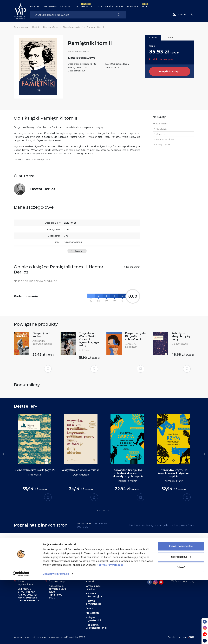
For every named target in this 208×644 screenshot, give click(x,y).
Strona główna (21, 27)
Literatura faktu (51, 27)
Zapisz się (27, 559)
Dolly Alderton (81, 475)
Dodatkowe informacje (56, 638)
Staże (109, 6)
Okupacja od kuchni (41, 335)
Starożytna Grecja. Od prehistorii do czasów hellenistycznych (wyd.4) (127, 473)
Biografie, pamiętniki (73, 27)
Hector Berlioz (82, 52)
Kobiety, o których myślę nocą (181, 336)
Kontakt (133, 6)
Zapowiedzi (50, 6)
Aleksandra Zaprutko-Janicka (42, 342)
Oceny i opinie (163, 144)
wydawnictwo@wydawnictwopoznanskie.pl (147, 566)
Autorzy (97, 6)
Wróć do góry (179, 581)
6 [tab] (110, 511)
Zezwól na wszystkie (181, 610)
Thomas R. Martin (127, 481)
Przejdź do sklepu (170, 71)
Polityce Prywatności (110, 629)
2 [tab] (100, 511)
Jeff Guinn (85, 350)
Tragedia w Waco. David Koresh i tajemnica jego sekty (89, 339)
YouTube (82, 527)
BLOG (84, 6)
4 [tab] (105, 511)
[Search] (71, 15)
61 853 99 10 (120, 552)
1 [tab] (97, 511)
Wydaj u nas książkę (93, 587)
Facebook (101, 523)
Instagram (84, 523)
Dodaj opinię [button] (133, 267)
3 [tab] (103, 511)
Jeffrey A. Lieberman (131, 345)
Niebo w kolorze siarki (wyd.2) (35, 470)
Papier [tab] (170, 38)
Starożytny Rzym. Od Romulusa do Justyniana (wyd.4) (173, 473)
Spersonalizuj (181, 620)
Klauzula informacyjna (94, 595)
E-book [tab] (153, 38)
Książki (34, 6)
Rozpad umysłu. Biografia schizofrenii (136, 336)
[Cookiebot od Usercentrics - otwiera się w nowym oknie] (21, 638)
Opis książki (162, 129)
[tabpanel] (35, 456)
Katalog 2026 (69, 6)
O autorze (161, 134)
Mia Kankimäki (180, 344)
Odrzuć (181, 631)
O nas (120, 6)
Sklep (145, 6)
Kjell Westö (35, 475)
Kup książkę (162, 124)
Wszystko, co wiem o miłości (81, 470)
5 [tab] (108, 511)
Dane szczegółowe (165, 139)
